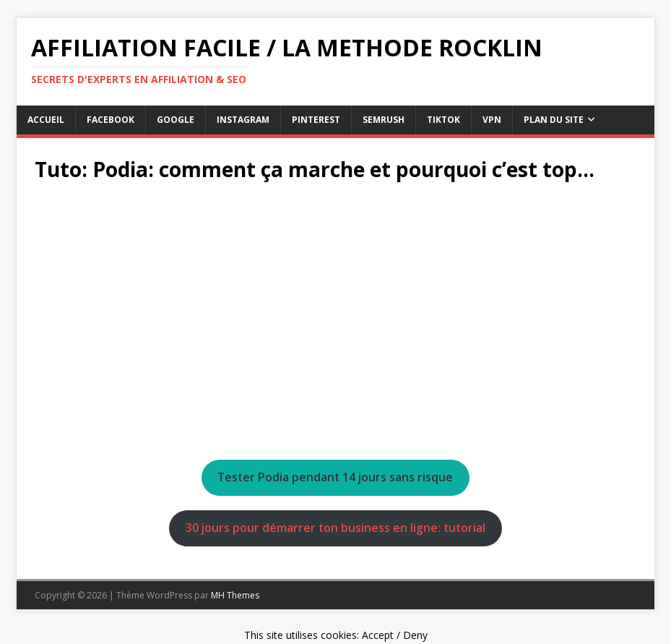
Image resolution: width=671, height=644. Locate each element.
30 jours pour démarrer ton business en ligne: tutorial (335, 528)
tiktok (443, 120)
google (176, 120)
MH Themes (235, 595)
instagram (243, 120)
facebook (111, 120)
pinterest (316, 120)
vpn (492, 120)
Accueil (46, 120)
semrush (384, 120)
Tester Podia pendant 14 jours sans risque (335, 477)
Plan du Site (554, 120)
